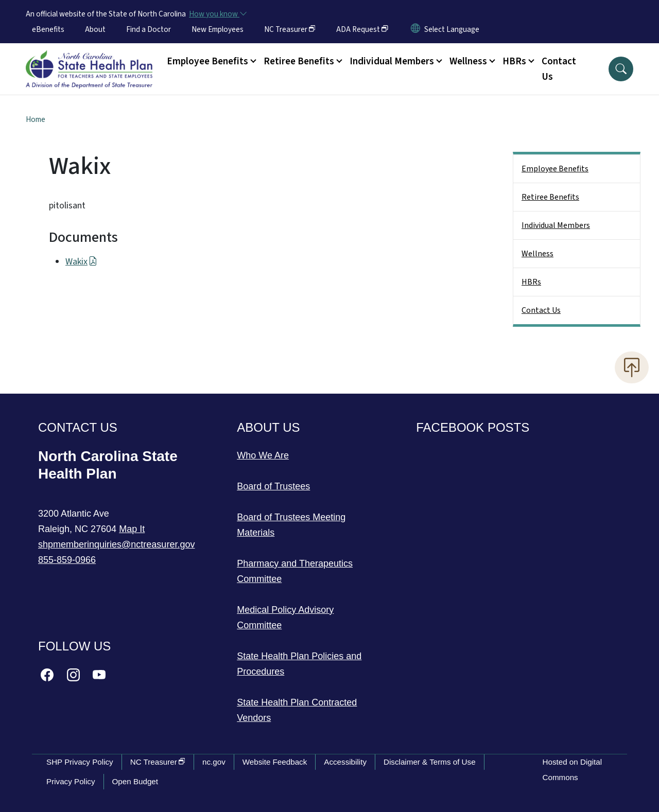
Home (36, 119)
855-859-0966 (67, 560)
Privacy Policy (71, 781)
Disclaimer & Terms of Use (430, 762)
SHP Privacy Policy (80, 762)
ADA (362, 29)
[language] (452, 29)
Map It (132, 529)
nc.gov (214, 762)
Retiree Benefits (550, 197)
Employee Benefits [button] (207, 61)
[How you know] (217, 14)
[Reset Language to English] (415, 29)
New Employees (218, 29)
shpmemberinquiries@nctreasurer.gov (116, 544)
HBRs (531, 282)
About (95, 29)
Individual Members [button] (392, 61)
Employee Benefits (555, 169)
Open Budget (135, 781)
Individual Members (556, 225)
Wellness (537, 254)
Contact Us (559, 69)
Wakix (81, 262)
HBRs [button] (514, 61)
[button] (621, 69)
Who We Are (263, 455)
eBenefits (48, 29)
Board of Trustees (273, 486)
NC (290, 29)
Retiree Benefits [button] (299, 61)
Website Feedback (275, 762)
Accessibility (345, 762)
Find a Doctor (149, 29)
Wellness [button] (468, 61)
